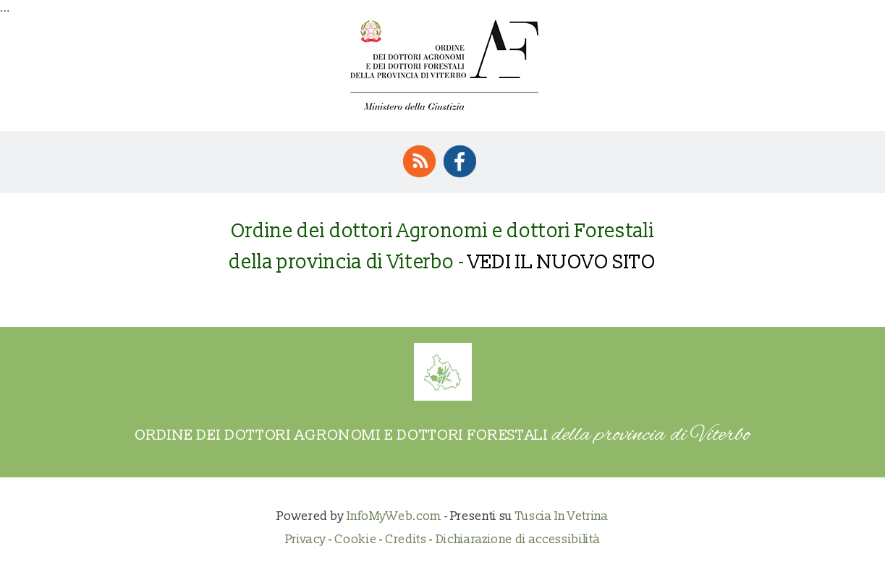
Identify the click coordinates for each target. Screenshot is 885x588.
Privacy (306, 539)
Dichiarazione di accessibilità (518, 539)
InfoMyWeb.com (394, 516)
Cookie (355, 539)
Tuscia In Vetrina (562, 516)
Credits (406, 539)
